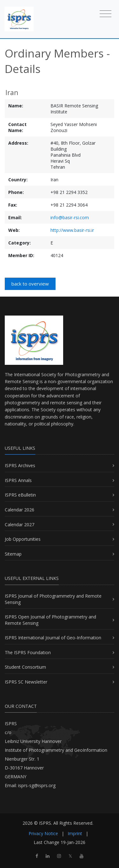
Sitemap (13, 554)
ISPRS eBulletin (20, 495)
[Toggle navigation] (106, 13)
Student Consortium (25, 667)
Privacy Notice (43, 833)
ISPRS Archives (20, 465)
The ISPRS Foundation (28, 652)
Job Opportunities (23, 539)
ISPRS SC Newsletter (26, 682)
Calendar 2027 (20, 524)
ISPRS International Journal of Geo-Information (53, 638)
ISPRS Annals (18, 480)
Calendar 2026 (20, 510)
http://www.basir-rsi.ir (72, 230)
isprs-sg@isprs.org (37, 785)
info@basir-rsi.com (70, 217)
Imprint (75, 833)
